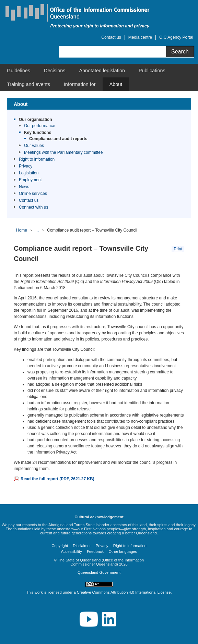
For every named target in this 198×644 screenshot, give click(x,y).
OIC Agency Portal (176, 37)
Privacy (26, 166)
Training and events (28, 84)
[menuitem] (19, 71)
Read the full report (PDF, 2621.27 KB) (57, 479)
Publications (152, 71)
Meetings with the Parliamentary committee (63, 152)
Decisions (55, 71)
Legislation (29, 173)
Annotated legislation (102, 71)
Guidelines (19, 71)
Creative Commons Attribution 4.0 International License (124, 592)
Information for (80, 84)
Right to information (37, 159)
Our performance (40, 126)
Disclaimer (82, 546)
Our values (34, 146)
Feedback (95, 552)
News (24, 187)
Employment (30, 180)
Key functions (38, 133)
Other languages (123, 552)
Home (22, 230)
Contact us (111, 37)
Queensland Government (99, 572)
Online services (33, 194)
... (37, 230)
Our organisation (36, 120)
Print (178, 249)
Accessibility (72, 552)
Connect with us (33, 207)
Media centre (140, 37)
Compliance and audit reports (58, 139)
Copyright (60, 546)
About (116, 84)
